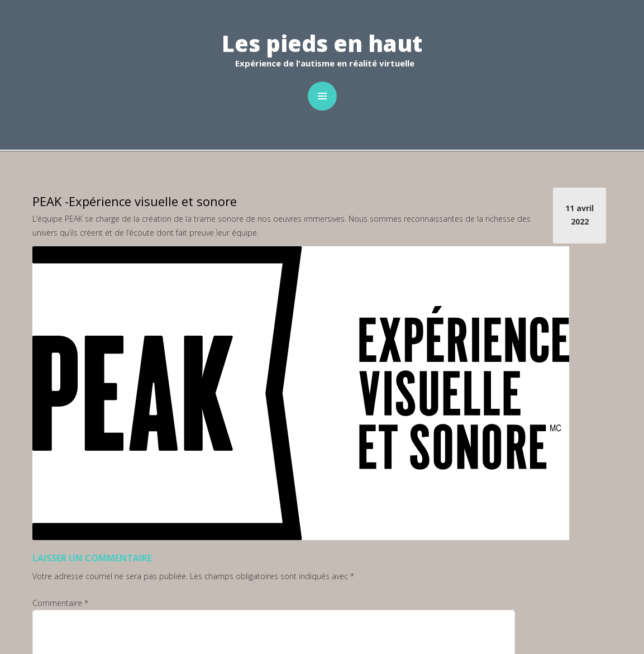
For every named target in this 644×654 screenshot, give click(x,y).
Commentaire (60, 603)
